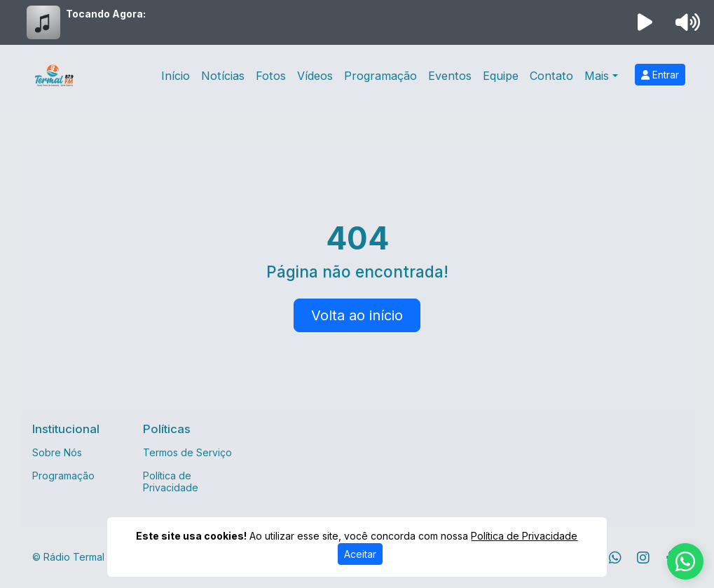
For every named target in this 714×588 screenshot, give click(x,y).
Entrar (660, 75)
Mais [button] (597, 76)
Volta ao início (357, 315)
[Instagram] (643, 558)
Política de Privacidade (171, 481)
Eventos (450, 76)
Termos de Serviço (187, 452)
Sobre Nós (57, 452)
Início (176, 76)
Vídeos (315, 76)
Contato (551, 76)
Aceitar (360, 554)
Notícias (223, 76)
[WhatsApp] (615, 558)
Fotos (271, 76)
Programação (380, 76)
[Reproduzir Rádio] (645, 22)
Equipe (501, 76)
